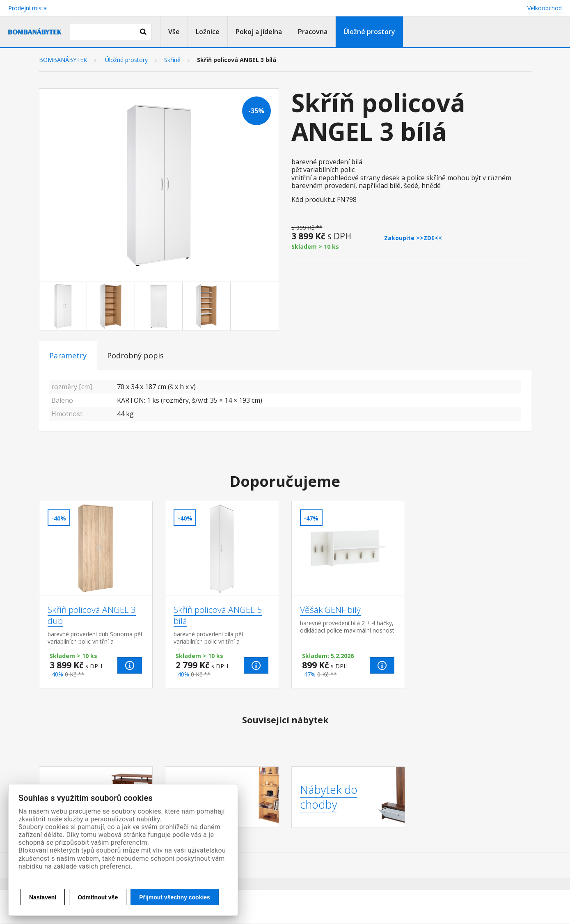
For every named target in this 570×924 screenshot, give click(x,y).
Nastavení (43, 897)
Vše (174, 32)
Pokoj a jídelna (259, 32)
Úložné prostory (369, 32)
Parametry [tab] (68, 355)
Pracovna (313, 32)
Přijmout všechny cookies (175, 897)
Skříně (172, 60)
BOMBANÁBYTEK (63, 60)
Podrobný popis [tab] (135, 355)
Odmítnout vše (98, 897)
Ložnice (208, 32)
